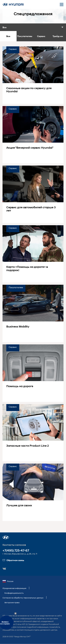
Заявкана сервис (5, 623)
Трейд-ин (58, 36)
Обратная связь (13, 560)
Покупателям (25, 36)
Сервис (41, 36)
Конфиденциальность (14, 593)
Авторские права (12, 602)
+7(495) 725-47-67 (16, 551)
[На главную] (13, 5)
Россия (8, 581)
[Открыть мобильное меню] (62, 4)
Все (8, 36)
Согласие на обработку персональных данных (23, 598)
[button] (6, 537)
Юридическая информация (14, 588)
